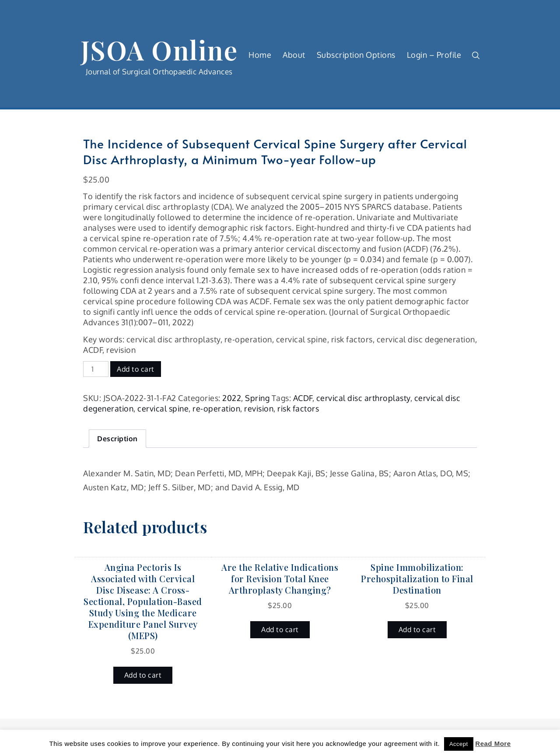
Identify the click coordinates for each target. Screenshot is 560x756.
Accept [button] (459, 744)
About (294, 55)
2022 (232, 398)
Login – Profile (434, 55)
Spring (257, 398)
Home (260, 55)
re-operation (216, 408)
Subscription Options (356, 55)
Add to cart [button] (143, 675)
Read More (493, 744)
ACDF (303, 398)
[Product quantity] (96, 369)
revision (259, 408)
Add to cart (136, 369)
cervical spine (163, 408)
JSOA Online (159, 49)
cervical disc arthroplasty (363, 398)
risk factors (298, 408)
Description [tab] (117, 439)
